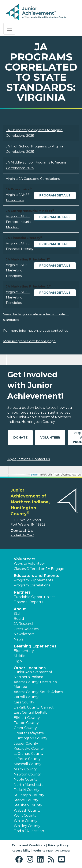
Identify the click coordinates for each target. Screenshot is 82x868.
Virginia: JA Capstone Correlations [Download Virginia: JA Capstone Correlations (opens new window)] (33, 179)
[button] (20, 859)
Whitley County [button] (27, 826)
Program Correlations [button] (32, 585)
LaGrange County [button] (29, 754)
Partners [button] (22, 592)
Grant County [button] (25, 728)
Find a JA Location (29, 831)
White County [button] (26, 821)
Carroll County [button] (26, 697)
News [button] (18, 639)
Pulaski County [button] (27, 790)
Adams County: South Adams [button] (38, 692)
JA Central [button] (63, 850)
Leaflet (35, 475)
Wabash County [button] (27, 810)
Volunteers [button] (25, 559)
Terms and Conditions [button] (28, 845)
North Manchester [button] (29, 785)
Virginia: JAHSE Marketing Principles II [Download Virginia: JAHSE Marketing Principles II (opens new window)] (18, 297)
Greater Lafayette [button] (29, 733)
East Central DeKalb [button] (31, 712)
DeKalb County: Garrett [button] (34, 707)
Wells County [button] (25, 816)
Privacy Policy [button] (58, 845)
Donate (20, 437)
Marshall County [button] (28, 764)
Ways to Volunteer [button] (29, 563)
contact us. (60, 330)
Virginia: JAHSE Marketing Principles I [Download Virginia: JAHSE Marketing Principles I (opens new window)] (18, 270)
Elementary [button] (24, 651)
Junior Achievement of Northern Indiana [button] (33, 674)
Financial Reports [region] (28, 602)
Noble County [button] (26, 779)
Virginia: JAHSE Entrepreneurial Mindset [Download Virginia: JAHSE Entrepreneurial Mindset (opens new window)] (19, 222)
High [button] (18, 661)
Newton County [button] (27, 774)
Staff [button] (18, 614)
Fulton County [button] (26, 723)
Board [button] (19, 619)
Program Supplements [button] (33, 580)
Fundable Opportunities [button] (34, 597)
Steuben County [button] (28, 805)
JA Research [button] (24, 624)
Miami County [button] (25, 769)
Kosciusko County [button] (29, 749)
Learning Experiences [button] (35, 646)
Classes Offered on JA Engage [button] (39, 569)
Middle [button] (20, 656)
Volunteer (50, 437)
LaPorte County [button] (27, 759)
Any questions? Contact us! (29, 459)
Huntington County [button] (31, 738)
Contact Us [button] (22, 531)
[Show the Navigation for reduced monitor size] (9, 29)
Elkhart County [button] (27, 718)
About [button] (20, 609)
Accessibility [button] (21, 850)
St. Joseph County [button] (29, 795)
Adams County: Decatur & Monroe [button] (36, 684)
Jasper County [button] (26, 743)
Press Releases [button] (26, 629)
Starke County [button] (26, 800)
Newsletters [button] (24, 634)
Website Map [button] (43, 850)
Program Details (55, 195)
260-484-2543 (22, 535)
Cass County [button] (24, 702)
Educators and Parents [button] (36, 576)
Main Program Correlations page (29, 341)
